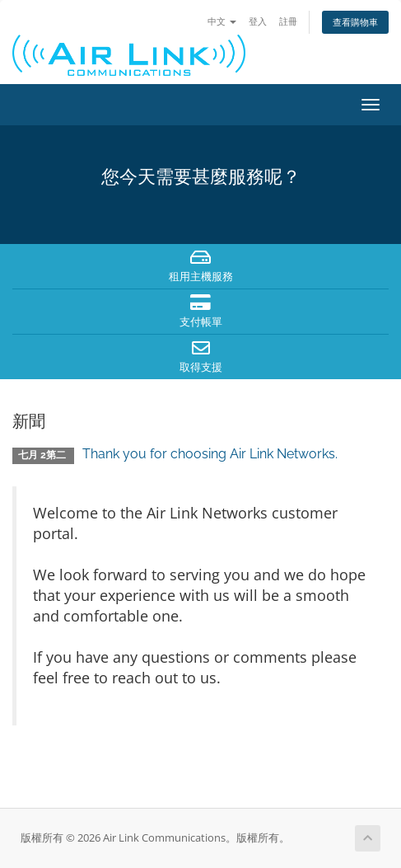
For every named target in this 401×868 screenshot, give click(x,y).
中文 (222, 21)
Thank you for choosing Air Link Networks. (210, 454)
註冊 (288, 21)
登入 (258, 21)
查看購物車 (355, 22)
